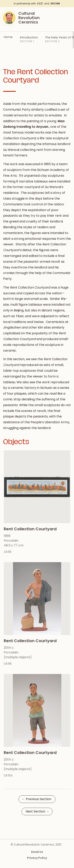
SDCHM (55, 3)
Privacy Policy (37, 858)
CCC (40, 3)
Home (8, 37)
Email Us (37, 852)
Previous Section (37, 799)
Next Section (37, 811)
